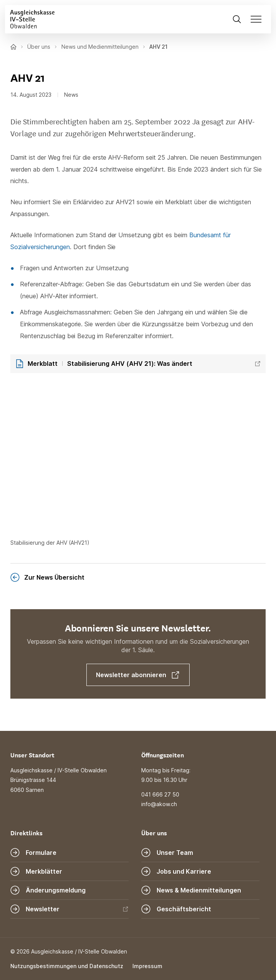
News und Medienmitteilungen (100, 47)
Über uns (39, 47)
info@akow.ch (159, 804)
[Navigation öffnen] (258, 19)
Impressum (147, 966)
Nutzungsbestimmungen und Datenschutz (67, 966)
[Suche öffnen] (237, 19)
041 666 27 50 (160, 794)
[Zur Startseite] (30, 19)
